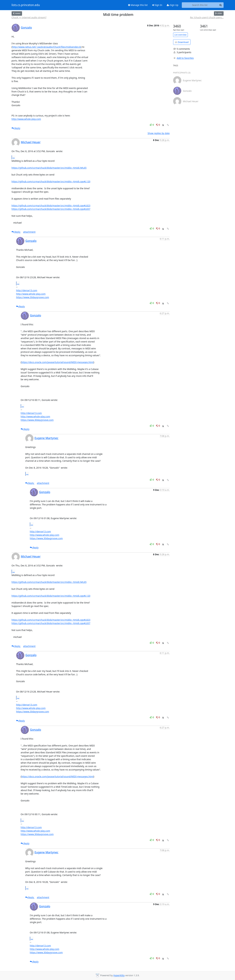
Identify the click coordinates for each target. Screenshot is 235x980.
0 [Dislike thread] (158, 125)
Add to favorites (183, 58)
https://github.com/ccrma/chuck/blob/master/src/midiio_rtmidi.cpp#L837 (51, 209)
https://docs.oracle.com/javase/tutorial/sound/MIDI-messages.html (57, 362)
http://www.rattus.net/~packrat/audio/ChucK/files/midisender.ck (47, 47)
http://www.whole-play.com (26, 119)
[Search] (221, 5)
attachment (29, 232)
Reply (16, 128)
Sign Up (173, 5)
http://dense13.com (27, 290)
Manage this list (138, 5)
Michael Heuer (31, 142)
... (14, 157)
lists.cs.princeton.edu (26, 5)
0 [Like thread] (152, 125)
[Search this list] (200, 5)
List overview (180, 35)
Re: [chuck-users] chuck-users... (207, 17)
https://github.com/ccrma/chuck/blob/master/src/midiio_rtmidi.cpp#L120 (51, 181)
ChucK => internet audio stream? (29, 17)
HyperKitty (119, 976)
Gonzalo (26, 27)
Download (182, 42)
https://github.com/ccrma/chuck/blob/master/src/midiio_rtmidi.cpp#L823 (51, 206)
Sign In (157, 5)
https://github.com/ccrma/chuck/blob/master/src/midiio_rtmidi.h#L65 (49, 168)
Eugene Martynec (47, 438)
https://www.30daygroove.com (33, 297)
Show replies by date (159, 133)
